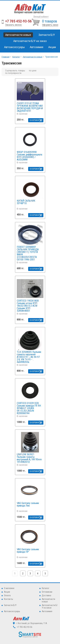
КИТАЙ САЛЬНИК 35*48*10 (26, 202)
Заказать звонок (13, 25)
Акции (52, 47)
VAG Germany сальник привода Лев (28, 505)
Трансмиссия (52, 57)
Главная (5, 57)
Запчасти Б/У (10, 605)
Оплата (7, 595)
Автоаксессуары (12, 611)
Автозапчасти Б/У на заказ (30, 41)
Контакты (8, 599)
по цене (33, 71)
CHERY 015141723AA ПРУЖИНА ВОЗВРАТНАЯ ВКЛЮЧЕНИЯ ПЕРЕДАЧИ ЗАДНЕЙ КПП (30, 107)
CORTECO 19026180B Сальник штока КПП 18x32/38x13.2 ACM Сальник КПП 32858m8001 (28, 306)
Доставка (46, 595)
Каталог (16, 57)
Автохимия (47, 611)
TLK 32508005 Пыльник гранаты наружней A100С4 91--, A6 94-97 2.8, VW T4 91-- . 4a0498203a (29, 357)
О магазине (9, 588)
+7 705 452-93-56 (18, 21)
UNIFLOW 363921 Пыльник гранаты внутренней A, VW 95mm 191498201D (29, 458)
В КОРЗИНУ (35, 120)
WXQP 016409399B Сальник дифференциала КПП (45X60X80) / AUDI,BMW (29, 156)
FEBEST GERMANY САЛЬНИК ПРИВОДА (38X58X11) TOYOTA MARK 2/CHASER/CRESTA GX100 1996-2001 (28, 253)
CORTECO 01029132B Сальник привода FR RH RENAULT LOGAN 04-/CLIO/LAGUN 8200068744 (29, 408)
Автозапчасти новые (33, 57)
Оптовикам (47, 592)
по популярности (13, 73)
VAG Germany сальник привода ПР (28, 551)
